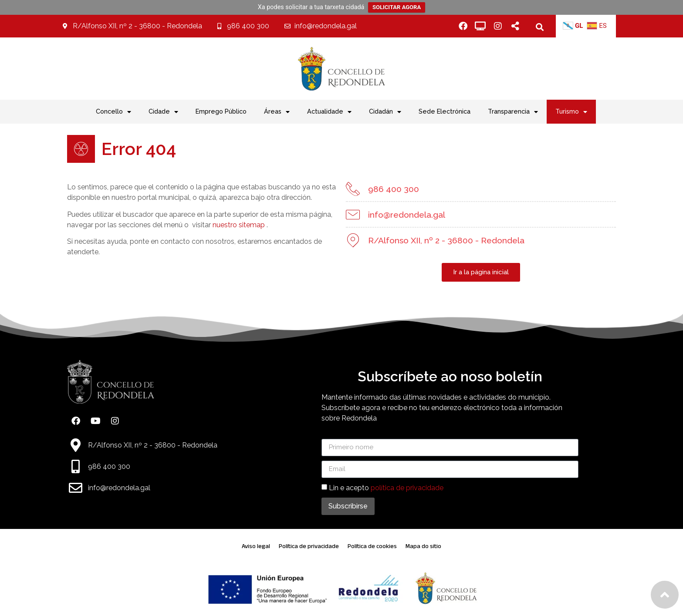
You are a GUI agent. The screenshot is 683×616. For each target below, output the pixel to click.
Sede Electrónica (445, 111)
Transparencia (513, 112)
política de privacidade (407, 487)
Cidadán (385, 112)
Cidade (163, 112)
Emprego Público (221, 111)
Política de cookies (372, 546)
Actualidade (329, 112)
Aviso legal (256, 546)
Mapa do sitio (423, 546)
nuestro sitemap (238, 225)
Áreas (277, 112)
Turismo (571, 112)
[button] (540, 27)
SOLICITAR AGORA (397, 7)
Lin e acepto (386, 487)
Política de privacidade (309, 546)
